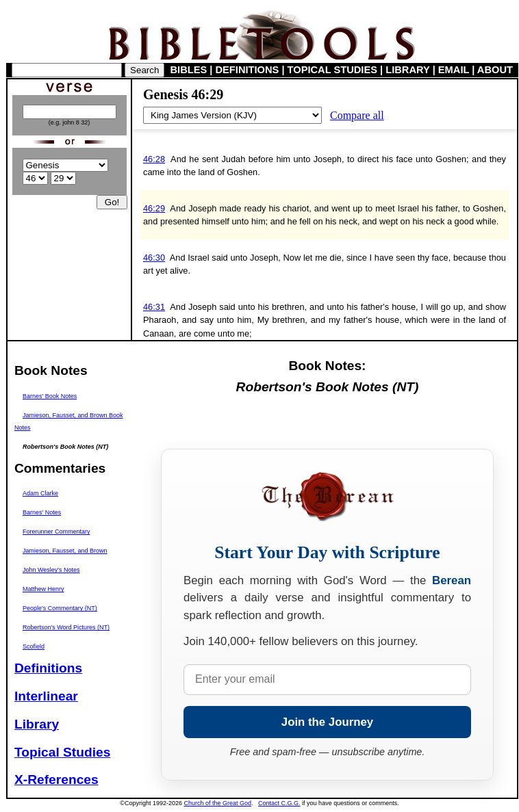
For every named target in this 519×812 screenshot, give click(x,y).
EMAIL (454, 70)
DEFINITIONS (248, 70)
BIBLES (189, 70)
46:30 (154, 258)
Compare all (357, 115)
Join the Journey (327, 722)
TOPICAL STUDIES (332, 70)
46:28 (154, 159)
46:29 (154, 208)
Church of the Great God (218, 803)
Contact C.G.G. (279, 803)
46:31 (154, 307)
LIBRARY (407, 70)
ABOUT (495, 70)
